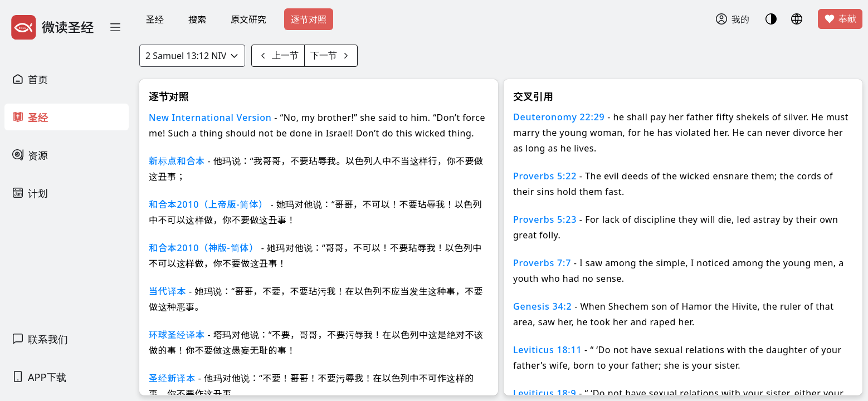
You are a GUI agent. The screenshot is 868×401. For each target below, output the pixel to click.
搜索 (197, 19)
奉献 (840, 19)
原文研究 (248, 19)
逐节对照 (309, 19)
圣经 (155, 19)
